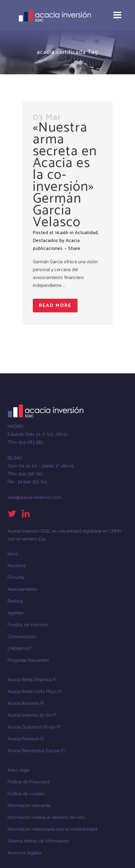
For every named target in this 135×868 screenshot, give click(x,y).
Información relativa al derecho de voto (46, 817)
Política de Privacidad (28, 782)
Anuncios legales (24, 853)
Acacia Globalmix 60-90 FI (34, 727)
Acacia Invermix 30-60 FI (32, 715)
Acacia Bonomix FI (26, 703)
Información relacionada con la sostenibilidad (52, 829)
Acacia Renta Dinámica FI (32, 680)
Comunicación (22, 637)
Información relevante (29, 806)
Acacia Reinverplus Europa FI (36, 751)
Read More (55, 306)
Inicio (13, 554)
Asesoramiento (22, 589)
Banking (15, 601)
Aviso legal (18, 770)
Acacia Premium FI (26, 739)
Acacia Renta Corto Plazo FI (35, 691)
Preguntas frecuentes (28, 660)
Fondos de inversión (28, 625)
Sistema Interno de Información (38, 841)
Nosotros (17, 566)
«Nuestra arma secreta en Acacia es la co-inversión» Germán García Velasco (65, 175)
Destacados (45, 241)
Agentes (16, 613)
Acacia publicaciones (56, 245)
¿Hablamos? (20, 648)
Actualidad (86, 233)
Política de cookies (26, 794)
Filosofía (16, 577)
